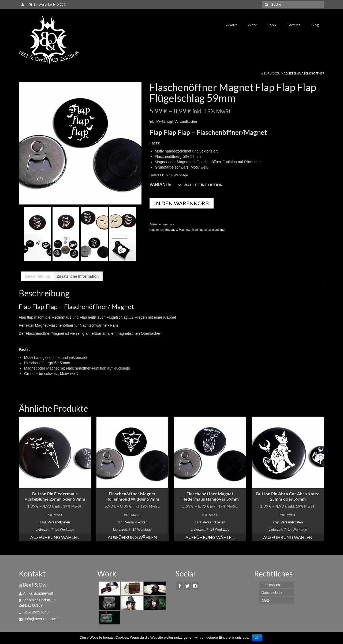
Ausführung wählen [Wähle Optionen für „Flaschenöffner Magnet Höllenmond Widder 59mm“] (132, 537)
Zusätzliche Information (78, 276)
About (232, 25)
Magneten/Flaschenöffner (303, 73)
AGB (266, 600)
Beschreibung (38, 276)
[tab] (38, 276)
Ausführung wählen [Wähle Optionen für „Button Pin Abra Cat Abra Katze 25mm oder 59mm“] (288, 537)
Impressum (271, 585)
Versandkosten (186, 122)
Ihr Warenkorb (47, 4)
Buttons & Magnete (178, 230)
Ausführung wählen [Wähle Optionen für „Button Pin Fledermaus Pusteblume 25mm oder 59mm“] (55, 537)
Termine (294, 25)
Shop (272, 25)
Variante (160, 185)
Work (252, 25)
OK (257, 638)
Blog (315, 25)
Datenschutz (272, 593)
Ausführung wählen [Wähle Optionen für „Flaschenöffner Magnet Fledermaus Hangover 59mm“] (210, 537)
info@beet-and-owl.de (40, 619)
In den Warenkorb (182, 203)
